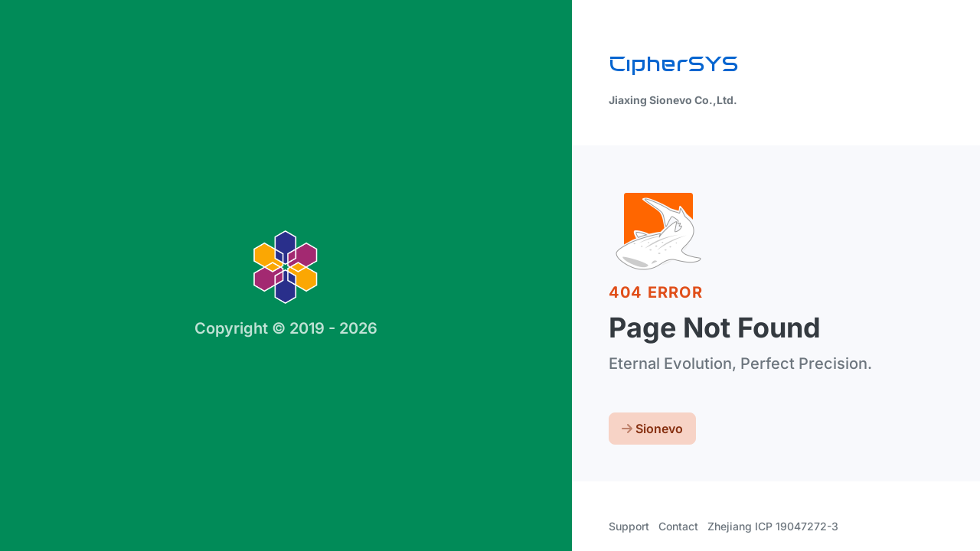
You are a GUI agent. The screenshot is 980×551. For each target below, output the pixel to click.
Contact (678, 526)
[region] (490, 275)
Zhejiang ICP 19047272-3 (773, 526)
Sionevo (652, 429)
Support (629, 526)
